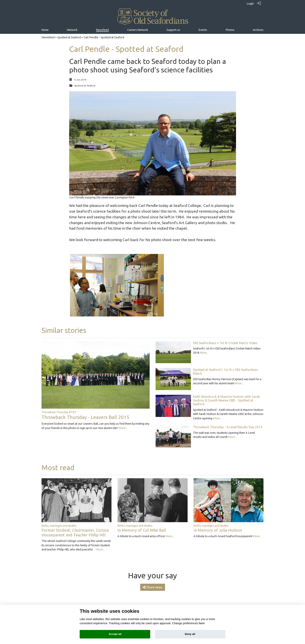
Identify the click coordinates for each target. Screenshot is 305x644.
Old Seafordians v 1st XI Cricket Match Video (225, 343)
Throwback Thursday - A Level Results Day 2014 (228, 427)
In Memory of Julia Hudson (218, 530)
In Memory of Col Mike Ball (142, 530)
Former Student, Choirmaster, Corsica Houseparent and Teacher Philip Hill (75, 533)
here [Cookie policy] (202, 623)
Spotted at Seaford (69, 37)
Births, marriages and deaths (59, 526)
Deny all (190, 634)
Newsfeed (48, 37)
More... (123, 428)
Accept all (115, 634)
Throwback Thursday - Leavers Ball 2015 (85, 417)
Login (250, 4)
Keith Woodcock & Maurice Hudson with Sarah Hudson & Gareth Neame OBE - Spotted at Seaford (226, 400)
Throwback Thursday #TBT (59, 412)
